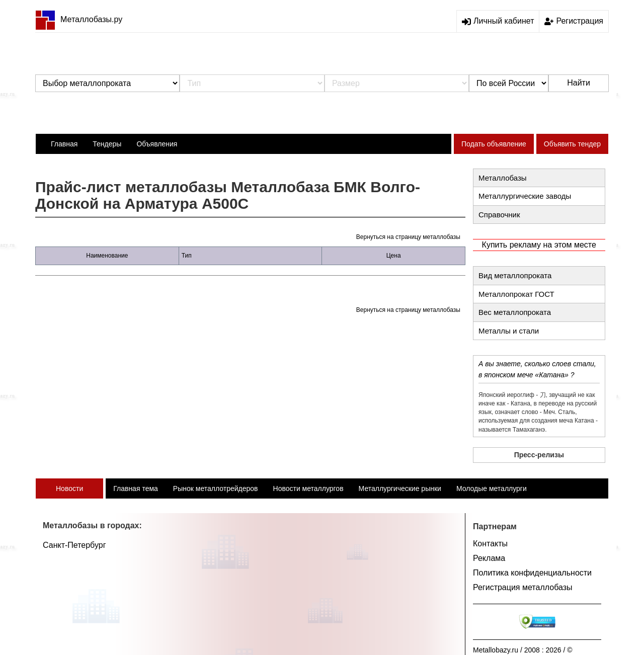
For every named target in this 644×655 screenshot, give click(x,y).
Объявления (157, 144)
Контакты (490, 544)
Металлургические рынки (400, 488)
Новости (69, 488)
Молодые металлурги (492, 488)
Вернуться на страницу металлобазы (408, 237)
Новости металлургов (308, 488)
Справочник (499, 215)
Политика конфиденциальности (532, 573)
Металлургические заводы (525, 196)
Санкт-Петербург (74, 545)
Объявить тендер (572, 144)
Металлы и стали (509, 331)
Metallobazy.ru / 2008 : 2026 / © (523, 650)
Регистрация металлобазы (523, 587)
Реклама (489, 558)
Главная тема (136, 488)
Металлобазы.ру (79, 19)
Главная (64, 144)
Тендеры (107, 144)
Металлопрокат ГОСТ (516, 294)
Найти (579, 83)
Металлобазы (503, 178)
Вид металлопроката (515, 275)
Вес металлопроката (515, 312)
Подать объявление (494, 144)
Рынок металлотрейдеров (216, 488)
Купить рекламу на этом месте (539, 245)
